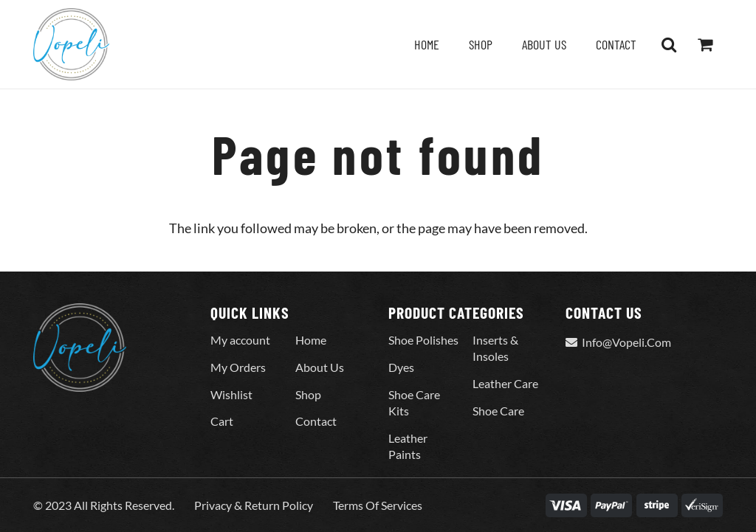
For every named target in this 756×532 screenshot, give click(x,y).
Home (311, 340)
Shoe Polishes (423, 340)
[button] (669, 44)
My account (240, 340)
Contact (316, 421)
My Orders (238, 367)
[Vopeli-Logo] (71, 44)
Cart (222, 421)
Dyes (401, 367)
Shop (308, 394)
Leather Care (505, 383)
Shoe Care (498, 411)
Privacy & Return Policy (254, 505)
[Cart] (705, 44)
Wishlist (231, 394)
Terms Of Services (378, 505)
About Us (320, 367)
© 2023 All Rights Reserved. (104, 505)
